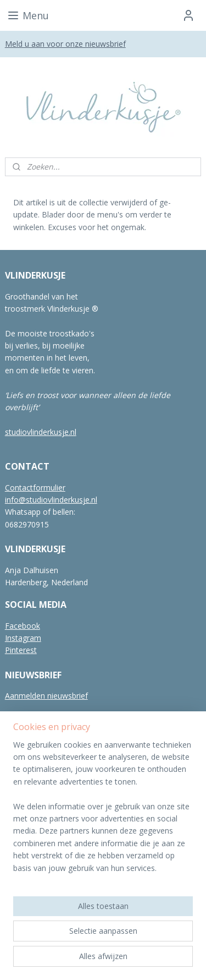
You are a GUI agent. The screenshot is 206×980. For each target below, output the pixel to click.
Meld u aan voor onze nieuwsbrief (65, 44)
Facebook (23, 626)
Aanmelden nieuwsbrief (46, 696)
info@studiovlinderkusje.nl (51, 500)
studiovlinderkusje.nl (41, 432)
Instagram (23, 638)
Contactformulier (35, 488)
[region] (103, 811)
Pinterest (21, 650)
